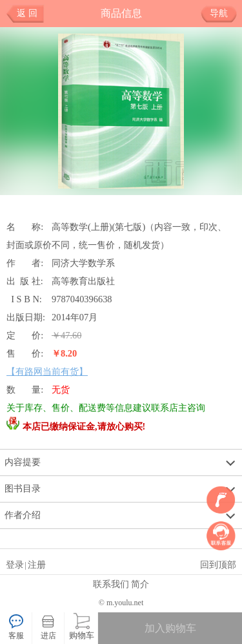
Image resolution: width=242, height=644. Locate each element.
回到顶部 (218, 565)
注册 (37, 565)
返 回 (27, 13)
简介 (140, 584)
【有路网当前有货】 (47, 371)
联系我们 (111, 584)
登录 (15, 565)
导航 (224, 14)
